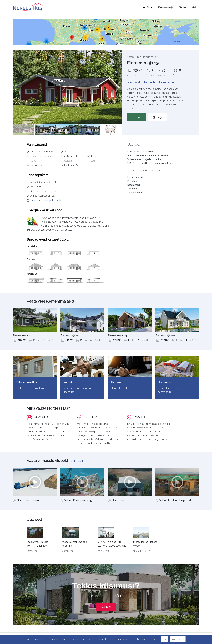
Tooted (183, 7)
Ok (165, 639)
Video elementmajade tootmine (144, 159)
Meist (195, 7)
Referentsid (134, 185)
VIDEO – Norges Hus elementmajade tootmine (152, 163)
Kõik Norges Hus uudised (141, 152)
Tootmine (132, 189)
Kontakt (136, 117)
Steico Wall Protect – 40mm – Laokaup (148, 155)
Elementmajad (166, 7)
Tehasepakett (135, 193)
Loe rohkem (178, 639)
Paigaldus (133, 181)
